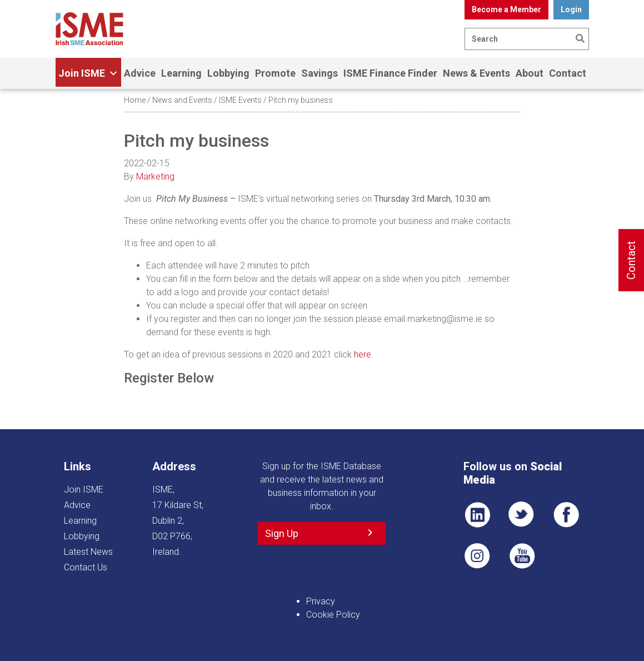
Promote (275, 73)
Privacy (321, 601)
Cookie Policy (333, 615)
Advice (140, 73)
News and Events (182, 100)
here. (364, 354)
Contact (568, 73)
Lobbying (228, 73)
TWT (522, 515)
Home (135, 100)
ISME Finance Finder (390, 73)
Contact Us (86, 567)
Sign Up (282, 533)
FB (566, 515)
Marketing (155, 177)
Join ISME (88, 73)
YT (522, 556)
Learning (181, 73)
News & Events (476, 73)
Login (571, 9)
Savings (319, 73)
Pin (477, 556)
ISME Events (240, 100)
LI (477, 515)
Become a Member (506, 9)
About (530, 73)
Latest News (88, 552)
